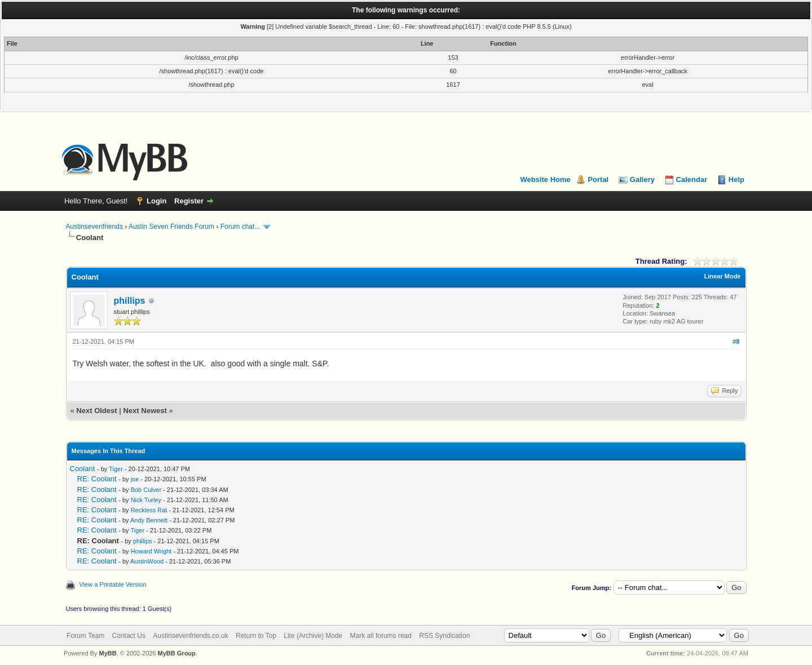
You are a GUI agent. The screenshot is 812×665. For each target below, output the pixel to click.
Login (156, 201)
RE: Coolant (97, 479)
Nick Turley (146, 500)
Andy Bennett (149, 520)
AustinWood (147, 561)
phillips (130, 301)
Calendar (692, 179)
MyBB (107, 653)
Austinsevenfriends (94, 227)
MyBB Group (177, 653)
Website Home (545, 179)
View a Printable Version (113, 584)
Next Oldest (96, 411)
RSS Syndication (444, 636)
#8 (736, 342)
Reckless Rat (149, 510)
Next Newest (145, 411)
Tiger (116, 469)
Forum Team (85, 636)
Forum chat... (240, 227)
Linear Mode (723, 276)
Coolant (83, 469)
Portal (598, 179)
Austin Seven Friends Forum (171, 227)
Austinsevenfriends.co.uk (190, 636)
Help (736, 179)
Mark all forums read (381, 636)
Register (189, 201)
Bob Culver (146, 490)
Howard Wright (151, 551)
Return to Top (256, 636)
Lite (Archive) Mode (313, 636)
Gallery (642, 179)
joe (135, 479)
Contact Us (129, 636)
